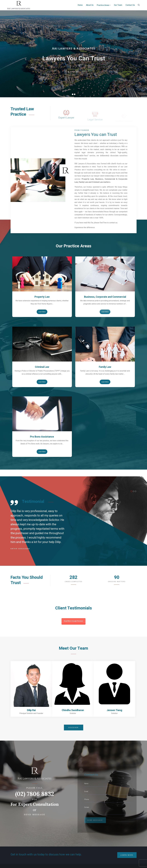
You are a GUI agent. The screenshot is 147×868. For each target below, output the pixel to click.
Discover (73, 728)
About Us (90, 5)
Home (80, 5)
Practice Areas (104, 5)
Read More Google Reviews (73, 621)
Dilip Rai (31, 710)
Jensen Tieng (114, 710)
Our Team (118, 5)
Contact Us (130, 5)
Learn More (42, 312)
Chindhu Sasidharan (73, 710)
